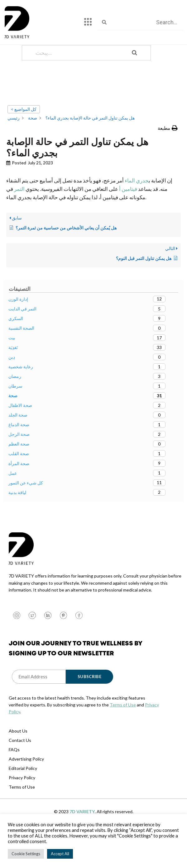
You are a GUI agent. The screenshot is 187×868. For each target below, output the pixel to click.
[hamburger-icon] (88, 22)
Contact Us (20, 763)
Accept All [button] (60, 854)
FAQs (14, 772)
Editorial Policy (23, 791)
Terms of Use (123, 727)
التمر (19, 212)
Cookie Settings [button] (26, 854)
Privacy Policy (22, 800)
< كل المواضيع (24, 132)
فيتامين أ (128, 212)
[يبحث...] (79, 75)
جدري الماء (137, 203)
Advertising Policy (26, 782)
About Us (18, 754)
